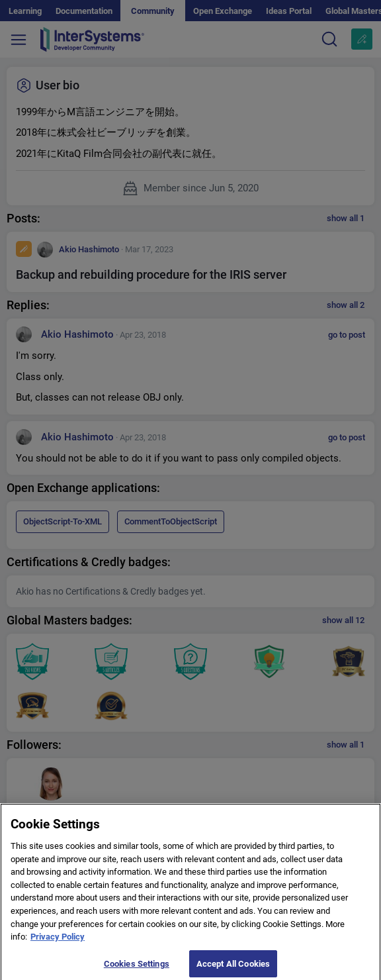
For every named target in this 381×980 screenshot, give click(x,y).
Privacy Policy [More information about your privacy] (58, 942)
